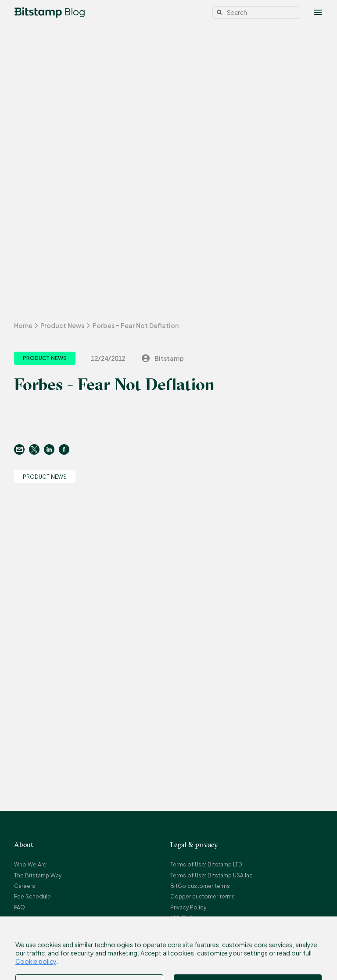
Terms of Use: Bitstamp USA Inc (212, 875)
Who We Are (30, 864)
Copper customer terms (203, 896)
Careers (25, 886)
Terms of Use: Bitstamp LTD (206, 864)
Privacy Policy (188, 907)
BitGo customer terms (200, 886)
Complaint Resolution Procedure (214, 929)
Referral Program (192, 939)
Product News (62, 325)
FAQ (20, 907)
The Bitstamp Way (38, 875)
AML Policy (184, 918)
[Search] (256, 12)
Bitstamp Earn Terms (197, 950)
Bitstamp (162, 358)
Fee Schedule (32, 896)
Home (23, 325)
